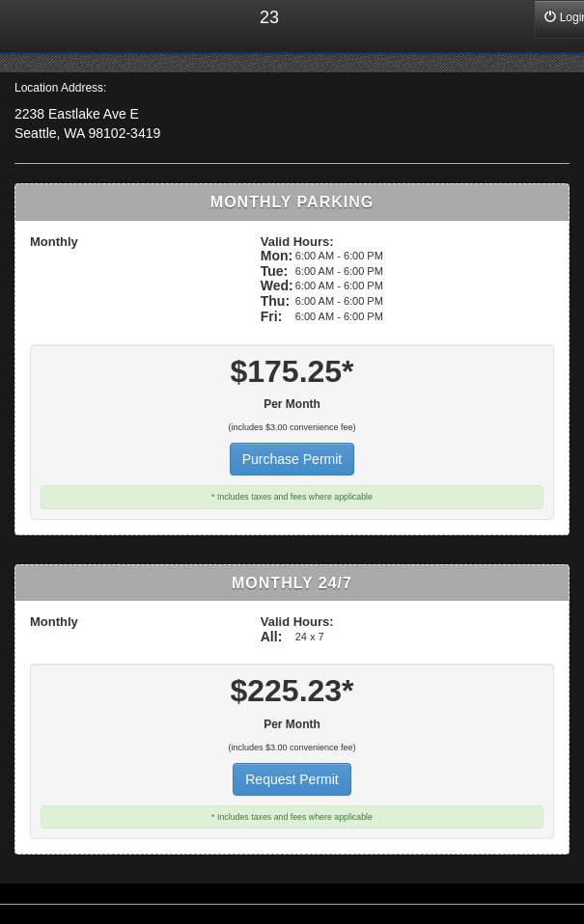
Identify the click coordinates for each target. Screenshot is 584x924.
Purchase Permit (292, 459)
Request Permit (292, 779)
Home (30, 27)
